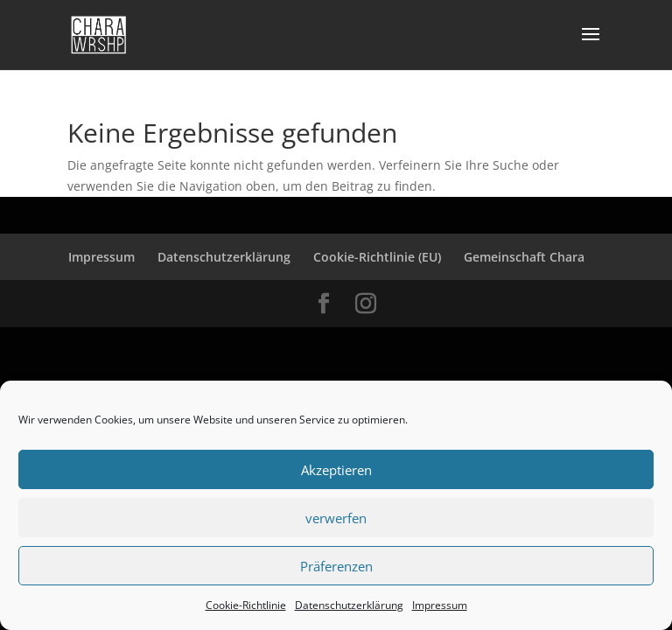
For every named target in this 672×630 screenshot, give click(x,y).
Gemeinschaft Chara (524, 257)
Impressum (440, 605)
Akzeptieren (336, 470)
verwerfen (336, 518)
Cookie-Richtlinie (246, 605)
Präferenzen (336, 566)
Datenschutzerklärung (349, 605)
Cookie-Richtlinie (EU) (377, 257)
